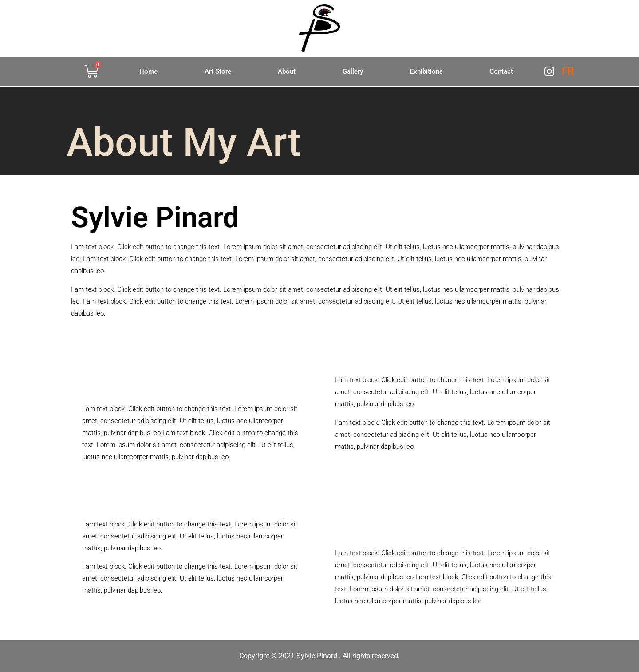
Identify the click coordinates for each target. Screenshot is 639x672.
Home (148, 71)
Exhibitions (426, 71)
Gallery (353, 71)
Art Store (218, 71)
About (287, 71)
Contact (501, 71)
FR (568, 71)
